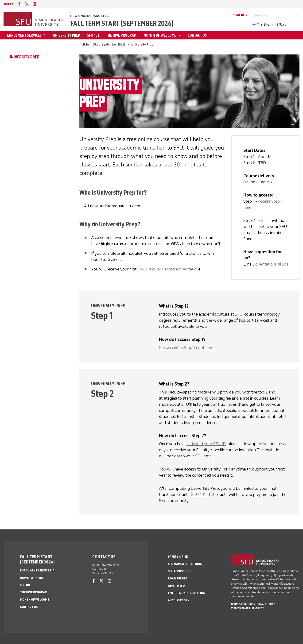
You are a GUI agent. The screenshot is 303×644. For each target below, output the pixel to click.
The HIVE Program (121, 35)
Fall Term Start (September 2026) (122, 23)
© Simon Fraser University (247, 608)
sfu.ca (9, 4)
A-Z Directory (179, 600)
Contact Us (197, 35)
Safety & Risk (178, 557)
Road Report (178, 578)
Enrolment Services (26, 35)
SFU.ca (281, 25)
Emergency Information (187, 593)
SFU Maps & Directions (185, 564)
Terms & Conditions (243, 604)
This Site (263, 25)
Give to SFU (176, 586)
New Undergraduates (89, 16)
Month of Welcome (160, 35)
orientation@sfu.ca (272, 264)
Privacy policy (266, 604)
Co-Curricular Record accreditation (168, 269)
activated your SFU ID (206, 444)
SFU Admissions (180, 571)
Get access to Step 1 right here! (187, 347)
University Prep (66, 35)
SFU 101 (93, 35)
